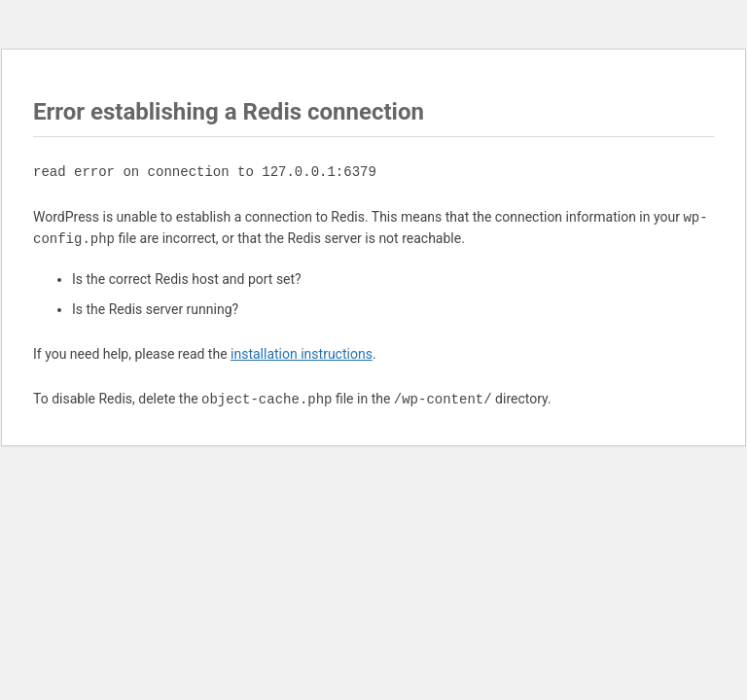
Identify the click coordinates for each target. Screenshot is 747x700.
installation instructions (302, 354)
